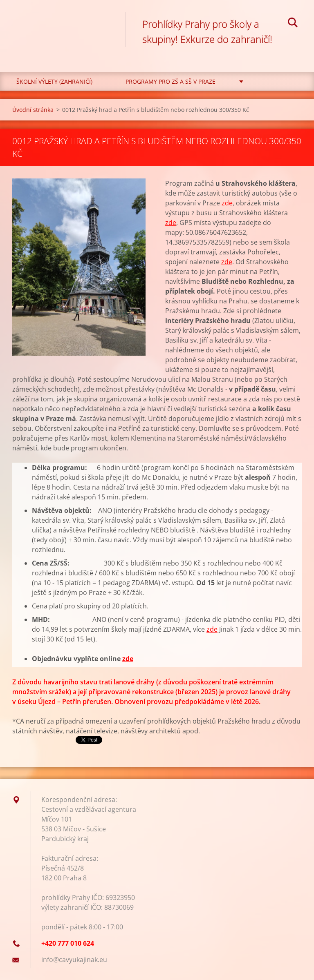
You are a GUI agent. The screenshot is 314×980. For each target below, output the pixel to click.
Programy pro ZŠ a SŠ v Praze (170, 81)
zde (227, 203)
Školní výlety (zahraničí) (54, 81)
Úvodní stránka (33, 110)
